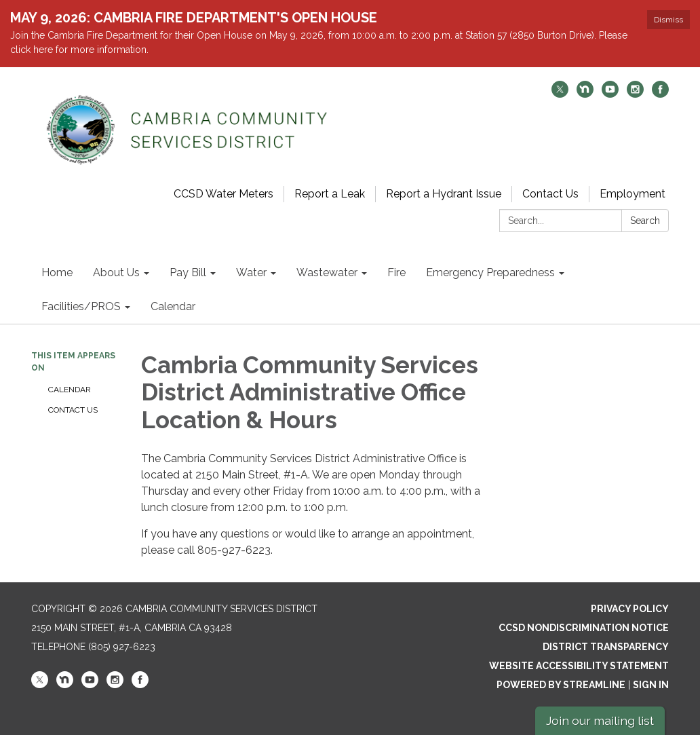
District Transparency (606, 647)
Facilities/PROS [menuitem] (81, 306)
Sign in (651, 685)
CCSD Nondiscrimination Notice (584, 628)
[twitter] (560, 94)
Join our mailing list (600, 720)
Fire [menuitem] (396, 272)
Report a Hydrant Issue (444, 194)
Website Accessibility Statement (579, 666)
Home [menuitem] (57, 272)
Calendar (70, 390)
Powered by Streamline (561, 685)
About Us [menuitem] (116, 272)
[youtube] (610, 94)
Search (645, 221)
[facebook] (660, 94)
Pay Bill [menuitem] (188, 272)
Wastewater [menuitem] (327, 272)
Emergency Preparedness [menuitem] (490, 272)
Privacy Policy (630, 609)
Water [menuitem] (251, 272)
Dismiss (668, 20)
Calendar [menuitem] (173, 306)
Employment (633, 194)
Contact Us (550, 194)
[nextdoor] (585, 94)
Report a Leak (330, 194)
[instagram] (635, 94)
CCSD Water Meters (223, 194)
